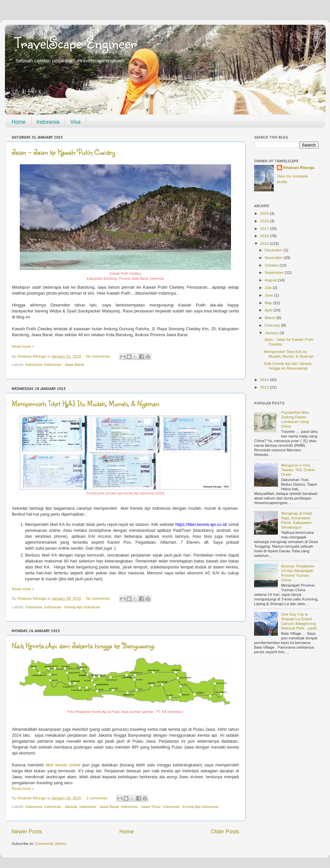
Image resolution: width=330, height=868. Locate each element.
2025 (265, 213)
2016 (265, 236)
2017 (265, 228)
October (272, 265)
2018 (265, 221)
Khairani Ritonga (299, 167)
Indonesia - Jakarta (61, 806)
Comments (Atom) (51, 843)
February (273, 325)
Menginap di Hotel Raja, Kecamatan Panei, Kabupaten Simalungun (297, 520)
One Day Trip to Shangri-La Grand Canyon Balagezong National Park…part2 (299, 621)
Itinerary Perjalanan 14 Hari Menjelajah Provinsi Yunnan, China (298, 573)
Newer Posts (27, 831)
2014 (265, 380)
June (269, 295)
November (274, 257)
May (269, 303)
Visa (75, 122)
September (275, 272)
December (274, 250)
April (269, 310)
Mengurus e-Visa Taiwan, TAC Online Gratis (298, 470)
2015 (265, 243)
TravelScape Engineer (76, 43)
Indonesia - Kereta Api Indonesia (72, 607)
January (272, 333)
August (271, 280)
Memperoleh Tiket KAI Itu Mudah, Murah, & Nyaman (85, 403)
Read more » (23, 346)
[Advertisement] (286, 691)
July (269, 288)
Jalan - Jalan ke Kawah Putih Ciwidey (63, 152)
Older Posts (225, 831)
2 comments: (98, 798)
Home (19, 122)
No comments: (99, 356)
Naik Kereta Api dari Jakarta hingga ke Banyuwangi (83, 645)
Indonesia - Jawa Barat (64, 364)
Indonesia (48, 122)
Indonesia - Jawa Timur (141, 806)
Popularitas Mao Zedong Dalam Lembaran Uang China (295, 419)
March (271, 318)
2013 (265, 387)
